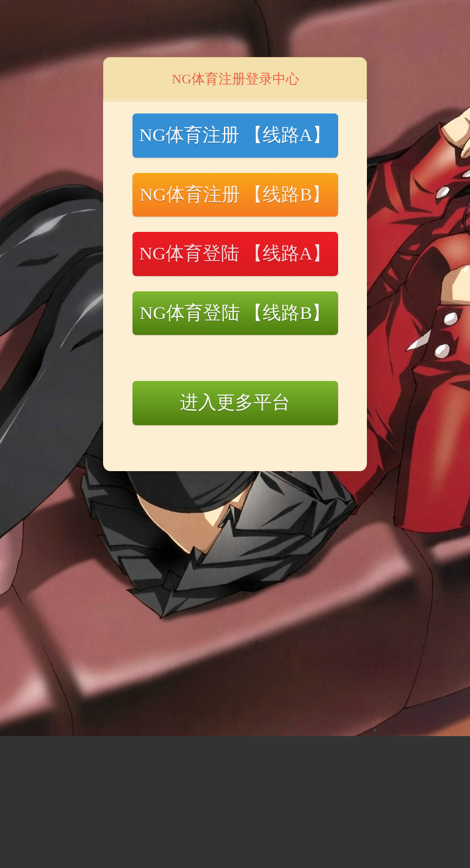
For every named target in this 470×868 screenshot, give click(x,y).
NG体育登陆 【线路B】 (235, 313)
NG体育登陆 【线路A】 (235, 253)
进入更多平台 (235, 402)
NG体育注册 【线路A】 (235, 135)
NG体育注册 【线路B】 (235, 194)
